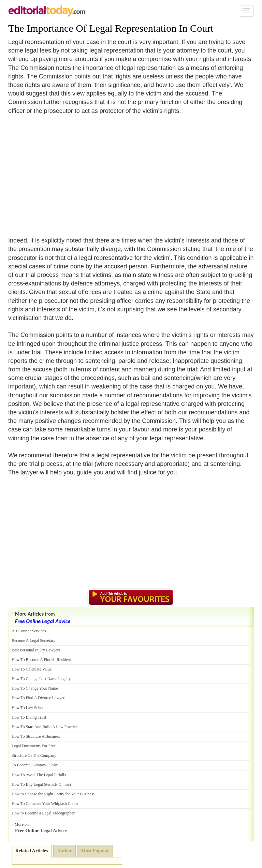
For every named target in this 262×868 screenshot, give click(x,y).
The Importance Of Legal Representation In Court (111, 28)
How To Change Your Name (35, 688)
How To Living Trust (29, 717)
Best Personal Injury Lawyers (36, 650)
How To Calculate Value (32, 669)
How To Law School (28, 708)
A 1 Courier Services (29, 631)
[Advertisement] (65, 172)
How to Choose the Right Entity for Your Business (53, 794)
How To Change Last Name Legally (41, 679)
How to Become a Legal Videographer (43, 813)
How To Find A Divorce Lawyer (38, 698)
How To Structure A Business (36, 736)
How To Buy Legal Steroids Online (41, 784)
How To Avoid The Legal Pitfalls (39, 775)
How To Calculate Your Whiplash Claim (45, 804)
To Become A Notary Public (35, 765)
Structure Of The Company (34, 755)
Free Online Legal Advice (43, 621)
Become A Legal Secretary (33, 641)
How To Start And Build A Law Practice (45, 727)
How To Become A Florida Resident (41, 660)
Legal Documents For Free (34, 746)
